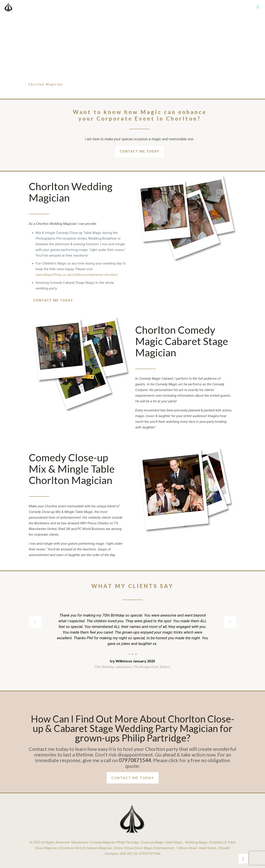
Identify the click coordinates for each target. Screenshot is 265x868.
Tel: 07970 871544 (147, 854)
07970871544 (135, 760)
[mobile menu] (258, 7)
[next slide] (230, 622)
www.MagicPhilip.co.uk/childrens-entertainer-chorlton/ (77, 275)
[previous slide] (35, 622)
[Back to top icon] (243, 859)
